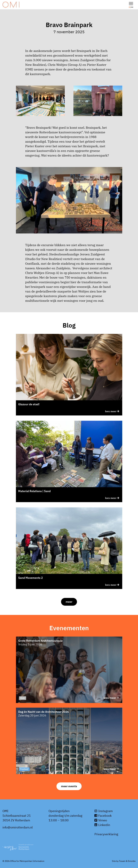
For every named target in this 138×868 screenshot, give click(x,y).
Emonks (132, 861)
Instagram (104, 811)
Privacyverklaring (106, 834)
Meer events (69, 786)
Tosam (122, 861)
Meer (69, 602)
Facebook (103, 816)
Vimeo (101, 820)
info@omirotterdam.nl (18, 827)
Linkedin (102, 825)
